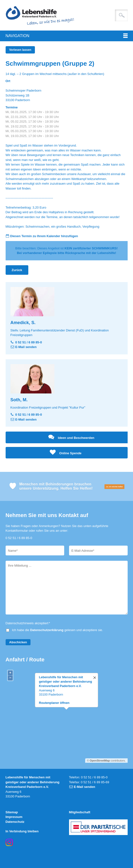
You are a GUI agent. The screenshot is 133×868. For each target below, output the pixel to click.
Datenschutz (15, 822)
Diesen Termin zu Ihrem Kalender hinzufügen (44, 236)
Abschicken (18, 642)
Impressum (14, 817)
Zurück (17, 270)
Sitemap (12, 812)
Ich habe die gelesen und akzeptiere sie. (57, 630)
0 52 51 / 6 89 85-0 (29, 342)
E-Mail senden (26, 347)
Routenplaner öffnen (54, 703)
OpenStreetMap (100, 761)
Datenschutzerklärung (47, 630)
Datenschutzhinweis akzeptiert (28, 623)
